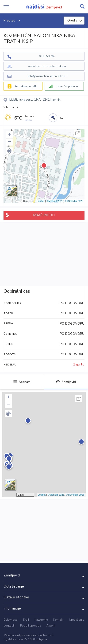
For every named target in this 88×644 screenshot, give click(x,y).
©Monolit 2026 (55, 201)
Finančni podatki (67, 86)
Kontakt (58, 620)
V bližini (9, 107)
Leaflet (40, 201)
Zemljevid (66, 382)
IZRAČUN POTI (44, 215)
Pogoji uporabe (31, 626)
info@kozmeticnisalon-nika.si (47, 76)
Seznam (22, 382)
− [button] (10, 142)
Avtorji (51, 626)
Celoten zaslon (77, 133)
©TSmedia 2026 (74, 201)
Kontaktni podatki (26, 86)
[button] (9, 151)
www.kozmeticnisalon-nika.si (47, 66)
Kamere (64, 118)
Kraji (26, 620)
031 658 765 (47, 56)
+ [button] (10, 135)
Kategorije (41, 620)
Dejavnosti (11, 620)
